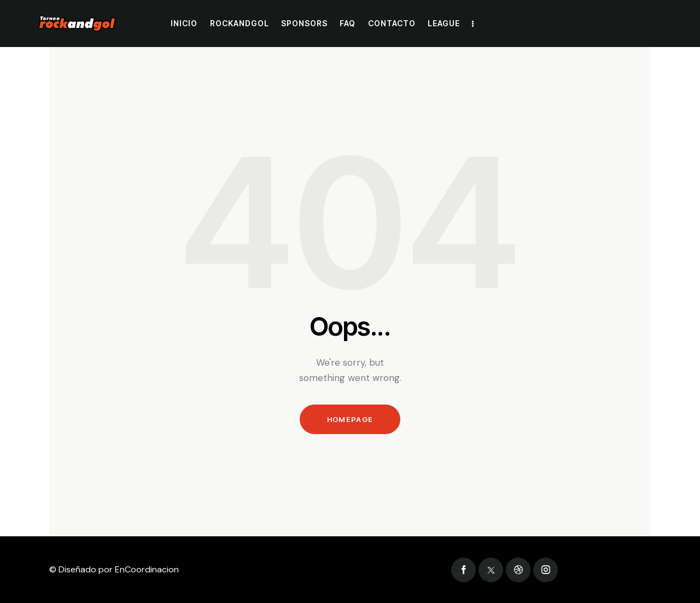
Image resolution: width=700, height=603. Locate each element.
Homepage (350, 419)
